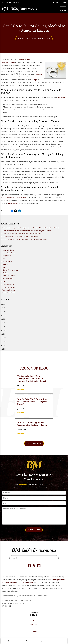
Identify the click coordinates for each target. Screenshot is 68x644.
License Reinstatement (10, 270)
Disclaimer (34, 621)
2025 (3, 308)
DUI (4, 259)
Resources (34, 628)
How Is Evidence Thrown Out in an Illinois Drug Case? (20, 237)
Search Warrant (8, 279)
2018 (3, 334)
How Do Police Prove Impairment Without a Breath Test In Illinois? (25, 239)
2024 (3, 312)
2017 (3, 338)
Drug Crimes (7, 256)
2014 (3, 349)
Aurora (63, 580)
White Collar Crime (9, 293)
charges (35, 80)
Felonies (5, 264)
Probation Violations (9, 276)
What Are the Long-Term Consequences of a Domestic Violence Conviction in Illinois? (31, 228)
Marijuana (6, 273)
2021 (3, 323)
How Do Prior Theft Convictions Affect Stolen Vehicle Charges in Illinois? (27, 231)
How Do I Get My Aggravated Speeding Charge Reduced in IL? (23, 234)
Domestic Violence (9, 253)
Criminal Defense (8, 250)
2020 (3, 327)
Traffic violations (8, 284)
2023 (3, 315)
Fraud (4, 267)
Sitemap (34, 632)
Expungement (7, 262)
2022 (3, 319)
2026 (3, 304)
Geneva (13, 583)
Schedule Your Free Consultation (34, 39)
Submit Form (34, 530)
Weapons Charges (9, 290)
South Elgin (56, 580)
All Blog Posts (34, 444)
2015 (3, 345)
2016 (3, 342)
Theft (4, 282)
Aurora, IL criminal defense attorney (14, 198)
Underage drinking (8, 63)
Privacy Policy (34, 625)
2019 (3, 330)
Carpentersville (28, 583)
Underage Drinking (24, 59)
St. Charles (6, 583)
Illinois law (62, 97)
